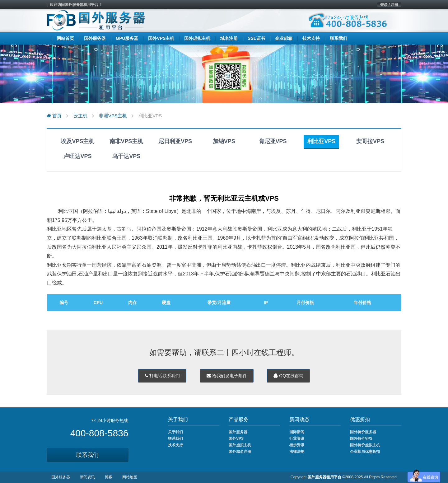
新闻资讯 (87, 477)
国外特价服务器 (363, 432)
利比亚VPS (321, 141)
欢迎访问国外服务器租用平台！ (76, 5)
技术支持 (175, 445)
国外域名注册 (240, 452)
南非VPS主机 (126, 141)
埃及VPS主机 (77, 141)
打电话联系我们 (162, 376)
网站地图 (130, 477)
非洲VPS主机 (113, 116)
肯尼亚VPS (273, 141)
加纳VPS (224, 141)
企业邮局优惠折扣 (365, 452)
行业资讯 (297, 438)
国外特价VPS (361, 438)
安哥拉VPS (370, 141)
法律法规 (297, 452)
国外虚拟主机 (240, 445)
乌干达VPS (126, 156)
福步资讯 (297, 445)
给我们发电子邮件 (227, 376)
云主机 (80, 116)
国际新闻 (297, 432)
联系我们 (87, 455)
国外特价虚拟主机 (365, 445)
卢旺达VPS (77, 156)
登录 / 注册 (389, 5)
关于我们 (175, 432)
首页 (54, 116)
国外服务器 (238, 432)
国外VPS (236, 438)
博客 (109, 477)
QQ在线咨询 (288, 376)
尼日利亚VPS (175, 141)
